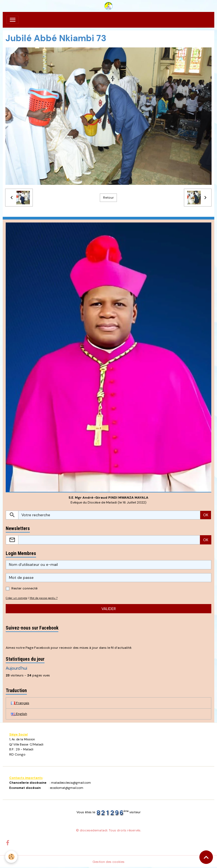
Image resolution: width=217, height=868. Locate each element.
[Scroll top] (206, 857)
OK (206, 515)
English (19, 714)
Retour (108, 198)
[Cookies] (12, 857)
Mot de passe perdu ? (44, 598)
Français (20, 703)
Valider (109, 609)
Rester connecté (24, 588)
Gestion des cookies (108, 862)
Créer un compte (16, 598)
